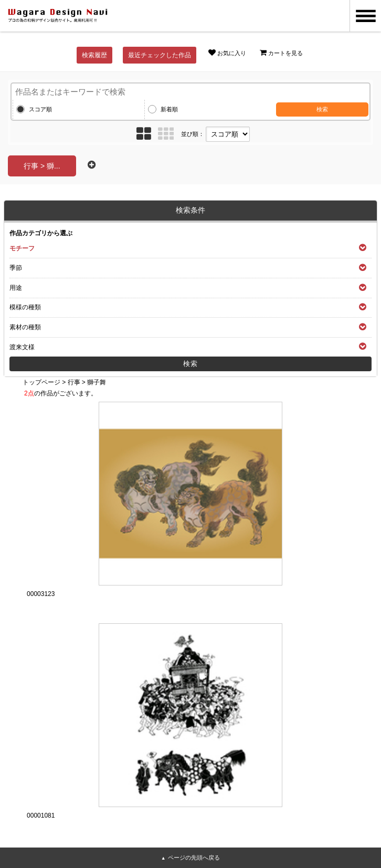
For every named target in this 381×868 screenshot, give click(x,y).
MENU (365, 16)
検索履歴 (94, 55)
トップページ (41, 382)
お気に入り (227, 53)
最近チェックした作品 (160, 55)
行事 (74, 382)
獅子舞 (97, 382)
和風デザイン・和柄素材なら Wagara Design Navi (58, 16)
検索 (322, 109)
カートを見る (281, 53)
